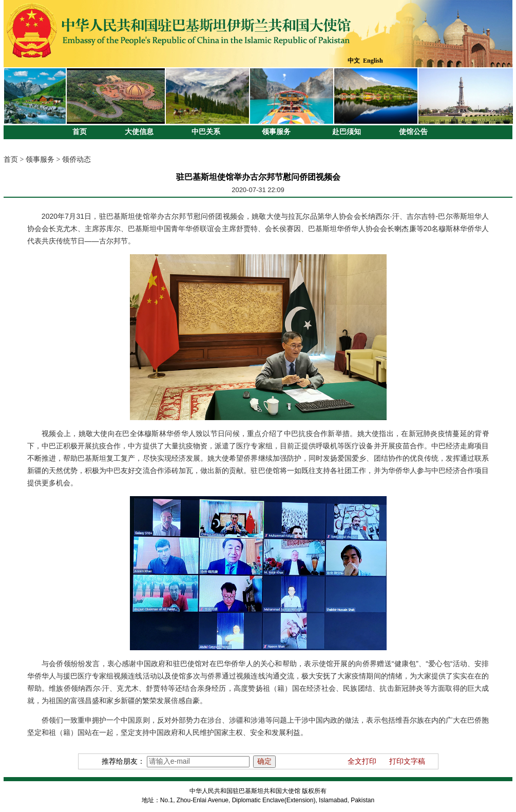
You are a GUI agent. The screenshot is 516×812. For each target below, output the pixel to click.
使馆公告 (413, 132)
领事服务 (276, 132)
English (373, 61)
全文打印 (362, 761)
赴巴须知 (347, 132)
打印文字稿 (407, 761)
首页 (80, 132)
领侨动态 (77, 159)
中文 (354, 61)
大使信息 (139, 132)
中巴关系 (206, 132)
